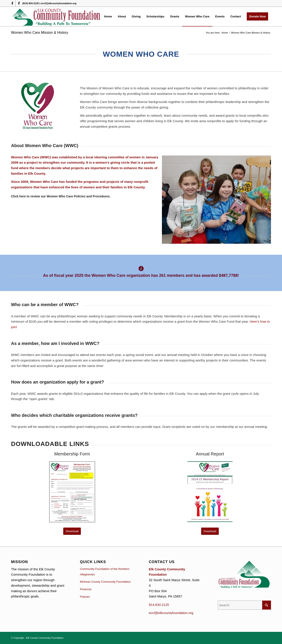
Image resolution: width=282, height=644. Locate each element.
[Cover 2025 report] (210, 492)
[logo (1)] (56, 17)
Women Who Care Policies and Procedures (78, 196)
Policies (85, 597)
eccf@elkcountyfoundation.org (171, 613)
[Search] (244, 605)
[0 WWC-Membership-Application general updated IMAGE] (72, 492)
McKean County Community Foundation (105, 582)
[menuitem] (108, 17)
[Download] (72, 531)
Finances (86, 589)
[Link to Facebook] (12, 3)
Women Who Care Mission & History (40, 33)
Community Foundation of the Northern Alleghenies (105, 572)
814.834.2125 (159, 605)
